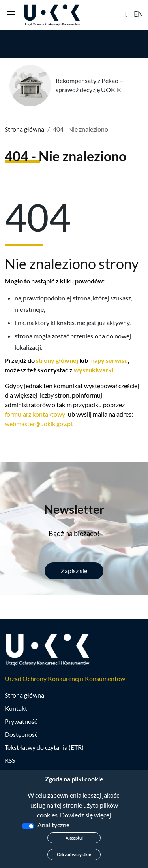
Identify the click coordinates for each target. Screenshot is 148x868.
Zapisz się (74, 571)
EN (139, 14)
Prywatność (21, 721)
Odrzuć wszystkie (74, 854)
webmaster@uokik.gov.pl (38, 424)
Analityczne (53, 825)
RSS (10, 760)
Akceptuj (74, 838)
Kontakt (16, 708)
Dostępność (21, 734)
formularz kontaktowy (35, 414)
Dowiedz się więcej (85, 815)
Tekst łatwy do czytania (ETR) (44, 747)
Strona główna (24, 129)
